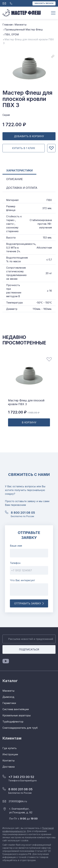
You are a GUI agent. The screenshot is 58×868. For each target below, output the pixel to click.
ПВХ (49, 200)
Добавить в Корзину (29, 136)
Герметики (9, 703)
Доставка (9, 767)
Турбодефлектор (13, 722)
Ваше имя (16, 546)
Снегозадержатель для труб (20, 728)
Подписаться (29, 649)
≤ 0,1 (49, 259)
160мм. (48, 309)
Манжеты (20, 25)
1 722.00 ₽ (24, 412)
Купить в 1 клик (24, 148)
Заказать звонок (44, 3)
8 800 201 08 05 (23, 513)
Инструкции (10, 754)
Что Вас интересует (23, 580)
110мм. (37, 309)
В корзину (29, 422)
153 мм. (47, 238)
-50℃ (39, 303)
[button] (53, 56)
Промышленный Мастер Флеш (24, 29)
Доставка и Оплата (22, 188)
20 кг (49, 273)
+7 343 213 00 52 (21, 777)
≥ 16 (49, 291)
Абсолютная (44, 248)
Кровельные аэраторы (17, 715)
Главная (8, 25)
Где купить (10, 748)
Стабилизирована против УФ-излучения (41, 224)
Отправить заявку (29, 603)
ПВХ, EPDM (12, 34)
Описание (14, 179)
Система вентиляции (16, 709)
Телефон (15, 563)
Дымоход (8, 697)
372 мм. (47, 208)
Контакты (9, 761)
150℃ (49, 303)
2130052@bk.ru (18, 801)
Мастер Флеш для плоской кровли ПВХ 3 (26, 402)
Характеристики (19, 170)
